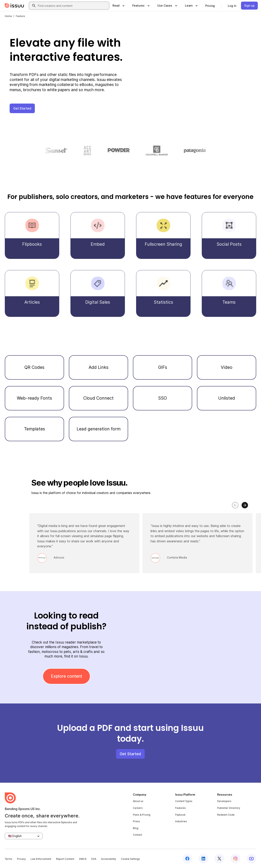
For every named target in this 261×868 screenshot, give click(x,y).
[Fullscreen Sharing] (163, 235)
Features (180, 808)
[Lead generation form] (98, 429)
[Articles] (32, 293)
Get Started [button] (22, 108)
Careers (138, 808)
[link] (210, 6)
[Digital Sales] (98, 293)
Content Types (184, 801)
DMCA (83, 859)
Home (8, 16)
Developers (224, 801)
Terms (9, 859)
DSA (94, 859)
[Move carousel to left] (235, 505)
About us (138, 801)
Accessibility (109, 859)
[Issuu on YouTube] (251, 859)
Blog (136, 828)
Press (136, 821)
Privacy (21, 859)
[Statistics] (163, 293)
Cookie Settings (130, 859)
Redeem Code (226, 815)
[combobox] (73, 6)
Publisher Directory (229, 808)
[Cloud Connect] (98, 398)
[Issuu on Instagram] (235, 859)
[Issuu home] (14, 6)
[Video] (227, 367)
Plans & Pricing (142, 815)
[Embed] (98, 235)
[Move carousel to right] (245, 505)
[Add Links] (98, 367)
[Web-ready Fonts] (34, 398)
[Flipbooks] (32, 235)
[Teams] (229, 293)
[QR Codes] (34, 367)
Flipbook (180, 815)
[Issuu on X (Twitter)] (219, 859)
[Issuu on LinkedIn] (203, 859)
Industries (181, 821)
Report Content (65, 859)
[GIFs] (163, 367)
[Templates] (34, 429)
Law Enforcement (41, 859)
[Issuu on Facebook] (187, 859)
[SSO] (163, 398)
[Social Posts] (229, 235)
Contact (138, 835)
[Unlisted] (227, 398)
